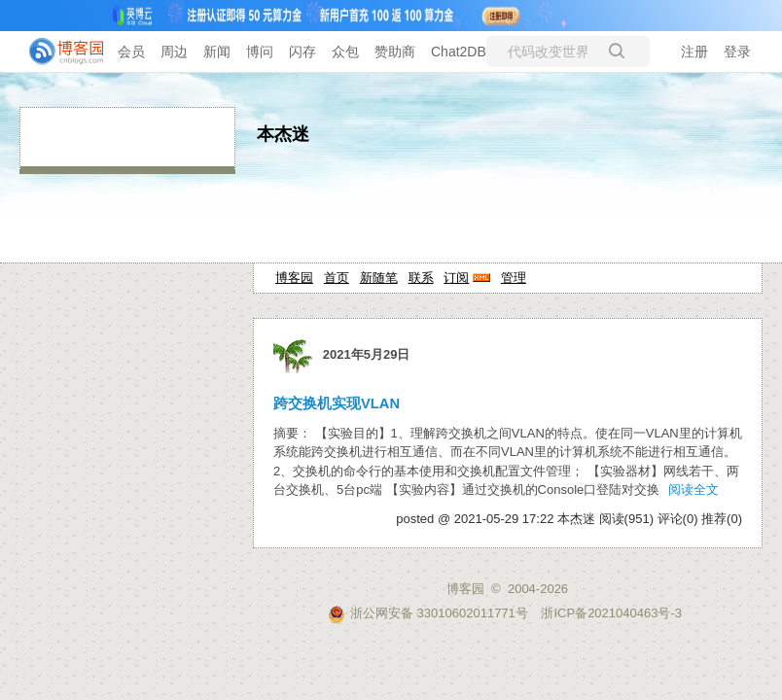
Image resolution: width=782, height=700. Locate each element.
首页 (337, 278)
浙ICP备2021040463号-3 (611, 613)
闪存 (302, 52)
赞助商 (395, 52)
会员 (131, 52)
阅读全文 (693, 490)
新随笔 (379, 278)
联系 (421, 278)
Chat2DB (459, 52)
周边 (174, 52)
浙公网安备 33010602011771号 (428, 613)
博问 (260, 52)
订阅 (456, 278)
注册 (694, 52)
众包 (345, 52)
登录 (737, 52)
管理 (514, 278)
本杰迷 (283, 134)
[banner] (58, 52)
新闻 (217, 52)
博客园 (294, 278)
